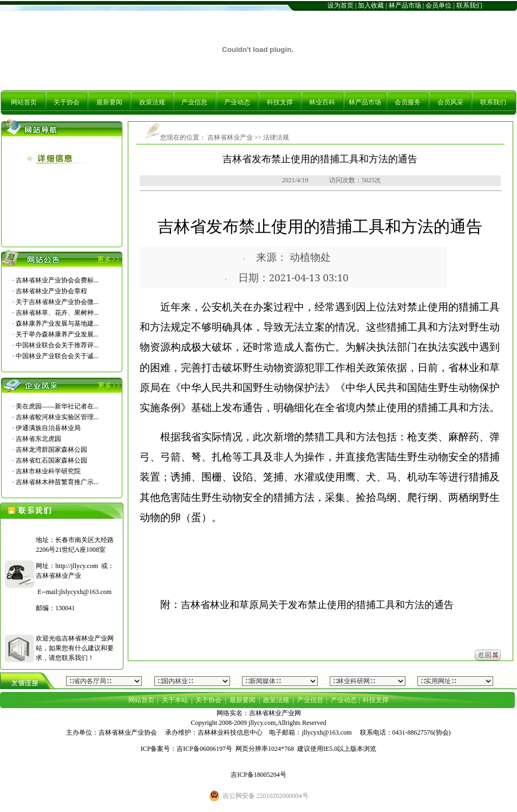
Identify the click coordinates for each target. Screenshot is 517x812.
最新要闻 (109, 102)
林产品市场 (405, 5)
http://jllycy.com (77, 566)
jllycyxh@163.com (326, 732)
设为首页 (341, 5)
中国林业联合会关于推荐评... (57, 345)
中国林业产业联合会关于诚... (57, 356)
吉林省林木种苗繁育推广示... (57, 482)
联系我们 (469, 5)
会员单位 (439, 5)
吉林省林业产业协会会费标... (57, 280)
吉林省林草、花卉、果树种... (57, 313)
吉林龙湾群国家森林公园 (51, 450)
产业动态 (237, 102)
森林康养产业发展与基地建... (57, 324)
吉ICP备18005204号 (258, 775)
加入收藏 (371, 5)
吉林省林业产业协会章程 (51, 291)
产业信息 (194, 102)
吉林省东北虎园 (38, 439)
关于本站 (175, 700)
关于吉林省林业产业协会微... (57, 302)
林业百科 (322, 102)
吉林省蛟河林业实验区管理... (57, 417)
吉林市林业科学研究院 (48, 471)
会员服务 (408, 102)
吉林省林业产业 (229, 137)
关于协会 (67, 102)
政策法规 (152, 102)
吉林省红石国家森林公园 (51, 460)
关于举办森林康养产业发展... (57, 334)
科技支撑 (280, 102)
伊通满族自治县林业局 (48, 428)
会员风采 (450, 102)
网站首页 (24, 102)
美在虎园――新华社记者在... (57, 406)
